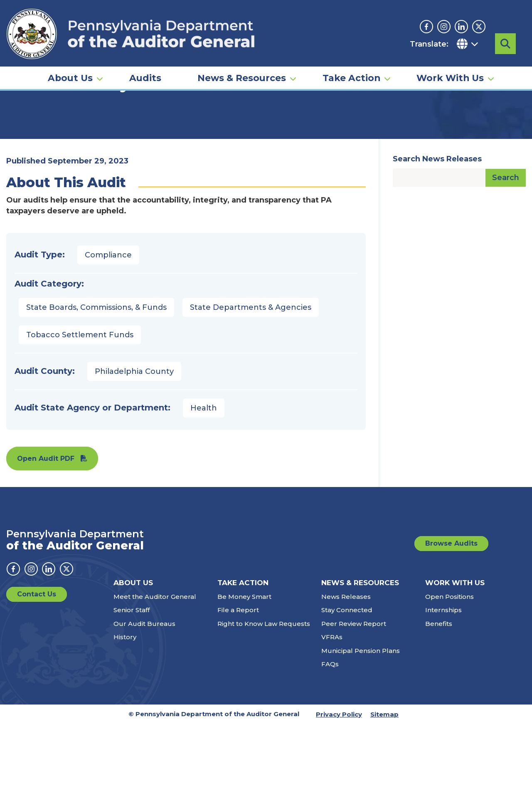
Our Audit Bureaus (144, 706)
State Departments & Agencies (251, 389)
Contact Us (37, 676)
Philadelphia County (134, 453)
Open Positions (449, 679)
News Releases (346, 679)
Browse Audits (451, 625)
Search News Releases (437, 241)
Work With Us (450, 69)
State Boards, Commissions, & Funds (96, 389)
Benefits (439, 706)
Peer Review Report (354, 706)
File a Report (238, 692)
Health (204, 490)
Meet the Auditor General (155, 679)
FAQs (330, 746)
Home (18, 127)
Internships (443, 692)
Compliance (108, 337)
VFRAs (332, 719)
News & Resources (242, 69)
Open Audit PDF (46, 540)
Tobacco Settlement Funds (80, 417)
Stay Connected (347, 692)
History (125, 719)
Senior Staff (132, 692)
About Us (70, 69)
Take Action (351, 69)
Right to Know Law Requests (264, 706)
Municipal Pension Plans (361, 733)
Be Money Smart (244, 679)
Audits (145, 69)
